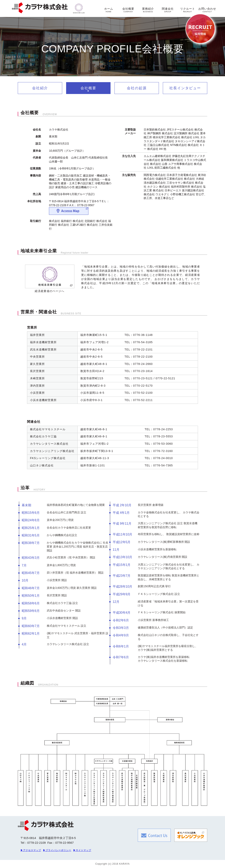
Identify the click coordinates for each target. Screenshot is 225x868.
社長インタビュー (185, 88)
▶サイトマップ (82, 850)
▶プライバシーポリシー (57, 850)
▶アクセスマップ (31, 850)
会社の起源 (137, 88)
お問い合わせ (207, 10)
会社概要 (128, 10)
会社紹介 (40, 88)
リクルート (188, 10)
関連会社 (168, 10)
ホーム (109, 10)
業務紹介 (148, 10)
